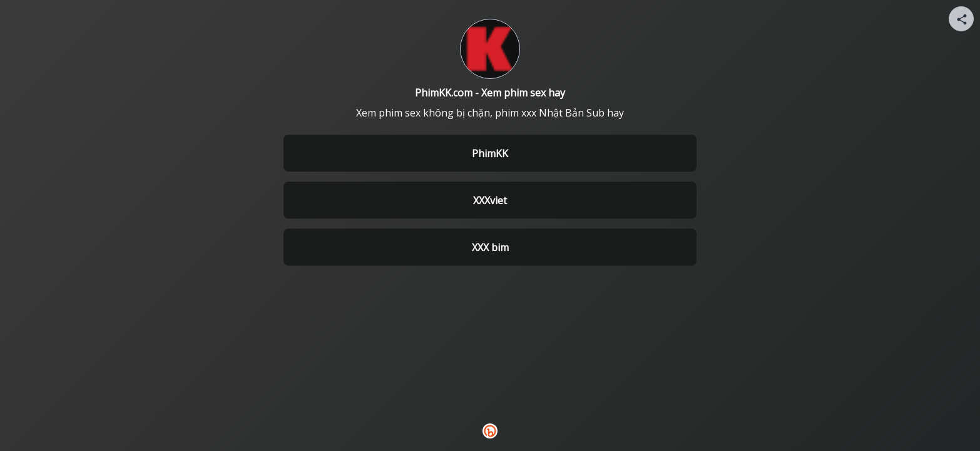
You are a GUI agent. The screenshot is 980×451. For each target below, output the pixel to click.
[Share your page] (961, 19)
